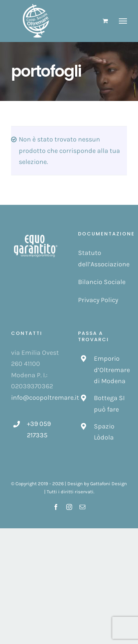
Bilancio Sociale (102, 282)
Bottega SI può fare (109, 404)
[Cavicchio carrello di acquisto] (105, 21)
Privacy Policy (98, 300)
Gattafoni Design (109, 484)
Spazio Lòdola (104, 432)
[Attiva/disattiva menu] (123, 21)
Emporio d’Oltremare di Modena (110, 370)
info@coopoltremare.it (45, 398)
